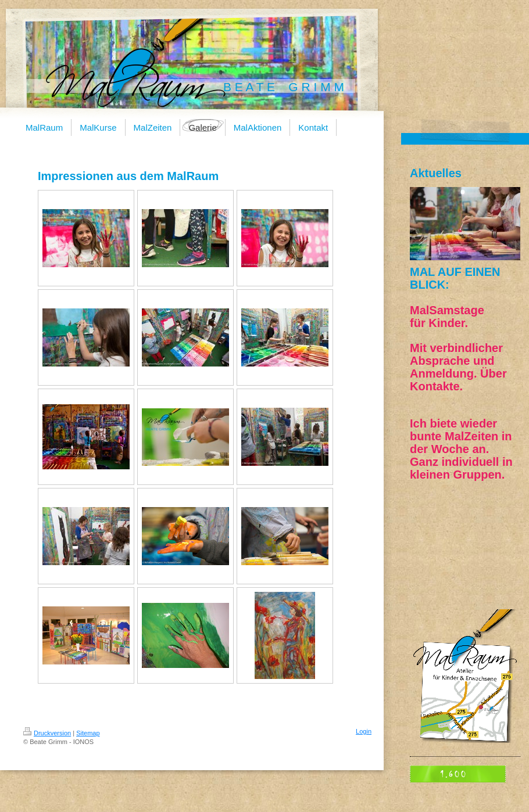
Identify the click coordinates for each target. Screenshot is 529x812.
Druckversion (47, 733)
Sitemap (88, 733)
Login (364, 731)
